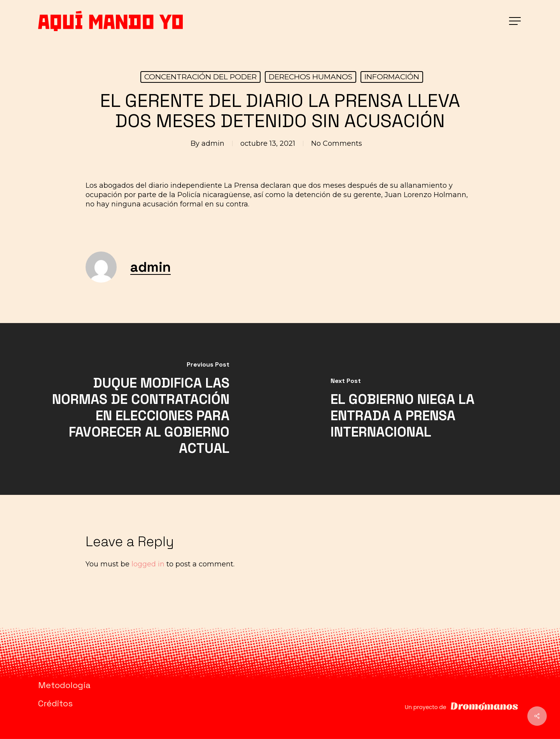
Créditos (55, 703)
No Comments (337, 143)
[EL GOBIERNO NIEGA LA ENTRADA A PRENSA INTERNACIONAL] (420, 409)
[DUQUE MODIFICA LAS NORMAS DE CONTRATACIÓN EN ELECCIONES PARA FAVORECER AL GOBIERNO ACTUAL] (140, 409)
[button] (516, 21)
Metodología (64, 685)
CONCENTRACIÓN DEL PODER (200, 77)
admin (213, 143)
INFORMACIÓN (392, 77)
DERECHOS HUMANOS (311, 77)
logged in (148, 564)
